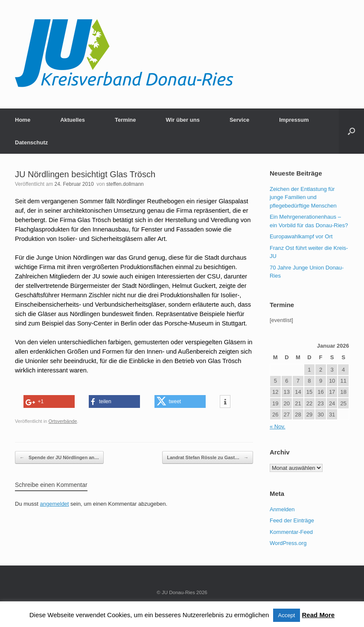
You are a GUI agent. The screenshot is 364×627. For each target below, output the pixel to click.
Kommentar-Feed (291, 532)
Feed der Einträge (292, 520)
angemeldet (55, 504)
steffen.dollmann (125, 184)
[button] (351, 131)
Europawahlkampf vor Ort (301, 236)
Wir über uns (183, 120)
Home (23, 120)
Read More (319, 615)
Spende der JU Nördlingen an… (59, 458)
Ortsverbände (63, 421)
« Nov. (278, 426)
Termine (125, 120)
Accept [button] (287, 615)
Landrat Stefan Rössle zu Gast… (208, 458)
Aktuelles (73, 120)
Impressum (294, 120)
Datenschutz (31, 142)
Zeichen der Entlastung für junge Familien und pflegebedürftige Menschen (303, 197)
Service (239, 120)
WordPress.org (288, 543)
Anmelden (282, 509)
